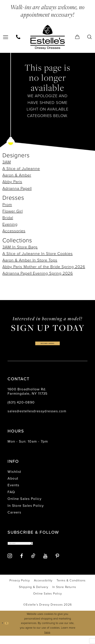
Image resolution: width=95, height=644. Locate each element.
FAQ (11, 496)
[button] (78, 37)
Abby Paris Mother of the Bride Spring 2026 (44, 267)
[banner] (47, 37)
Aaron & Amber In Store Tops (30, 260)
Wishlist (14, 476)
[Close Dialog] (4, 631)
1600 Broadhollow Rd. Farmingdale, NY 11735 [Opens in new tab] (27, 396)
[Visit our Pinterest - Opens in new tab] (57, 564)
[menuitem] (18, 37)
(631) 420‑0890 (21, 407)
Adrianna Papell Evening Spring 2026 (38, 273)
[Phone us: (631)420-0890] (18, 37)
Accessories (14, 231)
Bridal (8, 218)
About (13, 483)
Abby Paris (12, 182)
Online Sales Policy (25, 503)
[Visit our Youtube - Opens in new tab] (45, 564)
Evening (10, 224)
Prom (7, 205)
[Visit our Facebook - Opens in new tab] (22, 564)
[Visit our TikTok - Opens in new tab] (33, 564)
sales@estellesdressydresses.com (37, 416)
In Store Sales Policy (26, 510)
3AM (7, 162)
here (47, 641)
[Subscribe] (63, 550)
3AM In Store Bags (20, 247)
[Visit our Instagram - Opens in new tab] (10, 564)
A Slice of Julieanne (21, 169)
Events (13, 490)
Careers (14, 517)
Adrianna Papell (17, 188)
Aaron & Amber (17, 175)
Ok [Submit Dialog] (13, 631)
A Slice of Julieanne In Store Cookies (38, 254)
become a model (48, 346)
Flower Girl (13, 211)
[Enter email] (37, 550)
